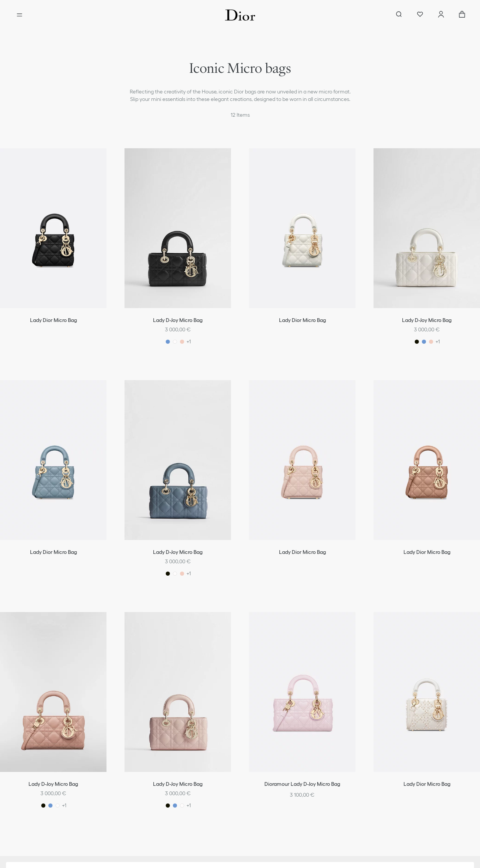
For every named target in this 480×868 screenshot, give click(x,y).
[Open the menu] (19, 15)
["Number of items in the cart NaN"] (462, 15)
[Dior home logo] (240, 15)
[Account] (441, 15)
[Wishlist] (420, 15)
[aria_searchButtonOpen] (399, 15)
